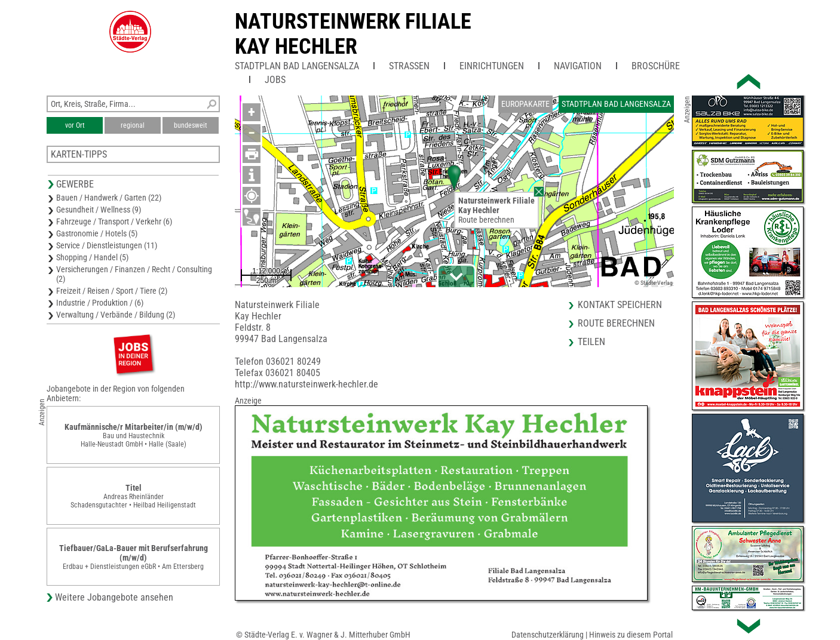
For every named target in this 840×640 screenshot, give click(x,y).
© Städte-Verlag (654, 283)
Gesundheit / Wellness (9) (99, 210)
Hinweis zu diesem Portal (631, 635)
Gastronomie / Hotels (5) (97, 233)
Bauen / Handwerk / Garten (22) (109, 198)
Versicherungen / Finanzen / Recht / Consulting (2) (134, 274)
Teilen (591, 342)
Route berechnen (486, 220)
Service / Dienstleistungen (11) (107, 245)
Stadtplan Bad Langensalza (297, 66)
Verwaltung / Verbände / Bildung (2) (116, 315)
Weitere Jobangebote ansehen (114, 597)
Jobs (275, 80)
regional (133, 125)
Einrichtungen (492, 66)
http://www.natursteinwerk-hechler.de (306, 384)
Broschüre (656, 66)
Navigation (578, 66)
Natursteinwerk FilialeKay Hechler (353, 34)
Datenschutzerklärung (548, 635)
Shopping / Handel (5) (92, 257)
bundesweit (191, 125)
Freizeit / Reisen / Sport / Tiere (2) (112, 291)
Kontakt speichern (620, 305)
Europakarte (525, 104)
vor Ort (75, 125)
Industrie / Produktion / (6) (100, 303)
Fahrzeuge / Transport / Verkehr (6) (114, 221)
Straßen (409, 66)
